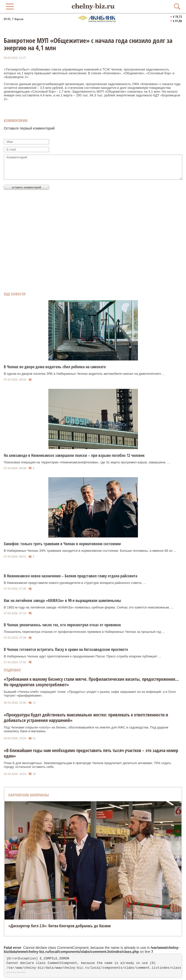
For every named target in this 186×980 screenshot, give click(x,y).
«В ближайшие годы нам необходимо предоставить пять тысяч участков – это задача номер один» (91, 753)
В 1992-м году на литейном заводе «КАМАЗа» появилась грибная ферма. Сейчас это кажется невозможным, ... (89, 607)
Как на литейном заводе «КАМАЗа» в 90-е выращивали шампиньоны (62, 600)
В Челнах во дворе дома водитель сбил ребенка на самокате (55, 367)
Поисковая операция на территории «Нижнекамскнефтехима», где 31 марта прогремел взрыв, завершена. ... (87, 462)
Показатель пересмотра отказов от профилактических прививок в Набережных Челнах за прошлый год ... (84, 632)
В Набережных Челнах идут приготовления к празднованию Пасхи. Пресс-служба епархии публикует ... (82, 656)
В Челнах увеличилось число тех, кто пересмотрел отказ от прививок (62, 625)
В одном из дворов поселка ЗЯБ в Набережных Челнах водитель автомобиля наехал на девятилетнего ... (84, 374)
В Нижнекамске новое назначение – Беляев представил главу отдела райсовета (70, 576)
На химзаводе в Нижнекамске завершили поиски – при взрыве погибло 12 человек (74, 455)
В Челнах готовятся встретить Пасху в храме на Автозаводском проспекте (66, 649)
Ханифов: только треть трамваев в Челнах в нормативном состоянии (62, 544)
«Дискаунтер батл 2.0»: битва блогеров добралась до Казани (60, 926)
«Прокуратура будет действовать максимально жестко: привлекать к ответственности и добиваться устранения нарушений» (86, 717)
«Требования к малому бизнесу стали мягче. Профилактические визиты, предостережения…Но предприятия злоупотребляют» (91, 682)
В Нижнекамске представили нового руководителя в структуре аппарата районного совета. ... (75, 583)
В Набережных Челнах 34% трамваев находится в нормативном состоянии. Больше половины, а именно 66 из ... (90, 551)
